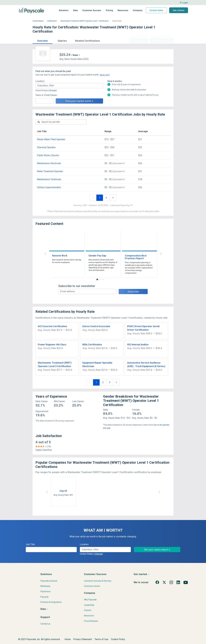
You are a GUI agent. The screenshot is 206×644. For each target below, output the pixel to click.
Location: (40, 81)
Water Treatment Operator (50, 171)
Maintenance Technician (49, 179)
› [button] (161, 253)
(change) (53, 90)
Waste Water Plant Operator (51, 139)
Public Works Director (48, 155)
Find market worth (162, 40)
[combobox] (69, 86)
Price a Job (139, 40)
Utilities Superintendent (49, 187)
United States (38, 21)
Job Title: (30, 544)
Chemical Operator (46, 147)
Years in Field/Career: (46, 95)
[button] (43, 40)
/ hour (75, 55)
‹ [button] (45, 253)
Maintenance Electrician (49, 163)
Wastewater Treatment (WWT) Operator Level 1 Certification (85, 21)
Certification (52, 21)
